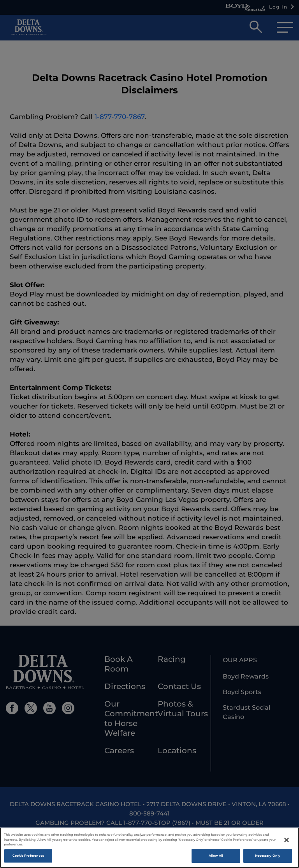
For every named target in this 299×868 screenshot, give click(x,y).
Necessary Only (268, 857)
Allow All (216, 857)
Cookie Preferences (28, 857)
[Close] (287, 841)
